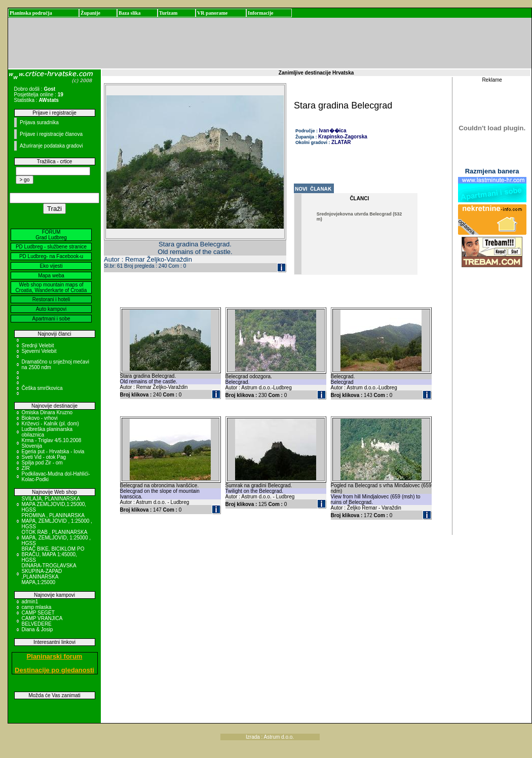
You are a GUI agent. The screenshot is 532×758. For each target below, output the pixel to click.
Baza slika (130, 13)
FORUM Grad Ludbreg (51, 235)
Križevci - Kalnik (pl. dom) (50, 424)
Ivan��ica (333, 131)
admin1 (30, 602)
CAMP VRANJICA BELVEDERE (42, 621)
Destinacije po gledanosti (54, 670)
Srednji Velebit (38, 346)
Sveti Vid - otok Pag (44, 457)
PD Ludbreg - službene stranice (51, 247)
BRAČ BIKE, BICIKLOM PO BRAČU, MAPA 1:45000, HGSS (53, 554)
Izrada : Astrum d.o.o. (270, 737)
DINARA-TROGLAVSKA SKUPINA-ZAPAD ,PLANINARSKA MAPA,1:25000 (49, 574)
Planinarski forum (55, 656)
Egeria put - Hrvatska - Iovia (53, 452)
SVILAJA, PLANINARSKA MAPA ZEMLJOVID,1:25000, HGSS (54, 504)
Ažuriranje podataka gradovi (51, 146)
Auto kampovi (51, 309)
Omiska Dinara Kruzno (47, 412)
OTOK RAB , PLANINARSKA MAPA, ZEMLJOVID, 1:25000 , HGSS (56, 538)
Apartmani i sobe (51, 319)
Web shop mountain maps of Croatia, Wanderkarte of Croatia (51, 287)
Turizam (168, 13)
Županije (90, 13)
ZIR (26, 468)
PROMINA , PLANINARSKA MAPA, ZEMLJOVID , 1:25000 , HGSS (57, 521)
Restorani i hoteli (51, 299)
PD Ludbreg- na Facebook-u (51, 256)
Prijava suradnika (39, 122)
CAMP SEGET (38, 613)
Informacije (261, 13)
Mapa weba (51, 276)
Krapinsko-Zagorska (343, 137)
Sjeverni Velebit (39, 351)
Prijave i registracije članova (51, 134)
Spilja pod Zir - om (42, 463)
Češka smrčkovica (42, 388)
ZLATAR (341, 142)
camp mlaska (37, 607)
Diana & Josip (37, 629)
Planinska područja (31, 13)
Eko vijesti (51, 266)
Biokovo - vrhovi (40, 418)
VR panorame (212, 13)
